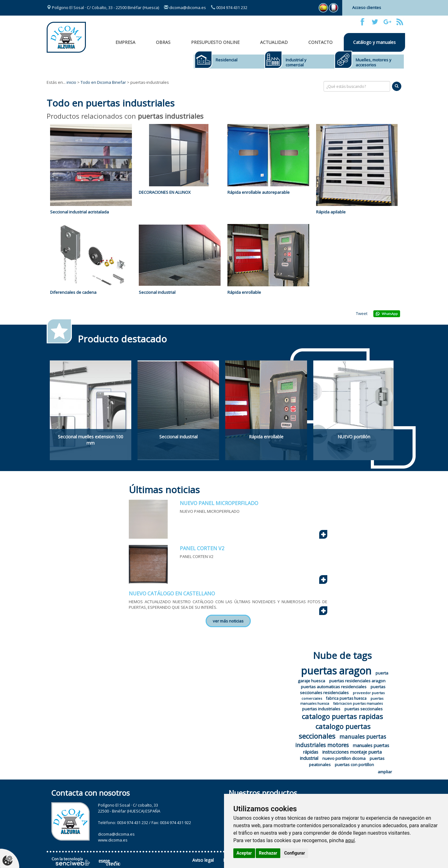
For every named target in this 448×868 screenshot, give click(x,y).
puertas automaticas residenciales (334, 687)
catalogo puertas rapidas (342, 716)
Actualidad (274, 42)
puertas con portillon (354, 765)
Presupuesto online (215, 42)
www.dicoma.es (113, 840)
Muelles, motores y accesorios (373, 62)
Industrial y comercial (296, 62)
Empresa (125, 42)
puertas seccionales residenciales (343, 690)
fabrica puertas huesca (346, 698)
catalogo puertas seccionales (335, 731)
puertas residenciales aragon (357, 681)
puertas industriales (321, 709)
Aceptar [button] (244, 853)
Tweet (362, 313)
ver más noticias (228, 621)
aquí (350, 840)
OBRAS (163, 42)
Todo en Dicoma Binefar (103, 82)
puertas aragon (336, 671)
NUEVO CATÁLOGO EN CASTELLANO (172, 594)
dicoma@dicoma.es (185, 7)
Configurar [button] (294, 853)
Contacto (320, 42)
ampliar (385, 772)
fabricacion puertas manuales (358, 703)
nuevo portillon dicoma (344, 758)
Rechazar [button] (268, 853)
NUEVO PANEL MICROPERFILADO (219, 503)
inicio (71, 82)
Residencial (226, 60)
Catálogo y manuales (374, 42)
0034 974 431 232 (229, 7)
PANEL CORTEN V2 (202, 548)
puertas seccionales (364, 709)
